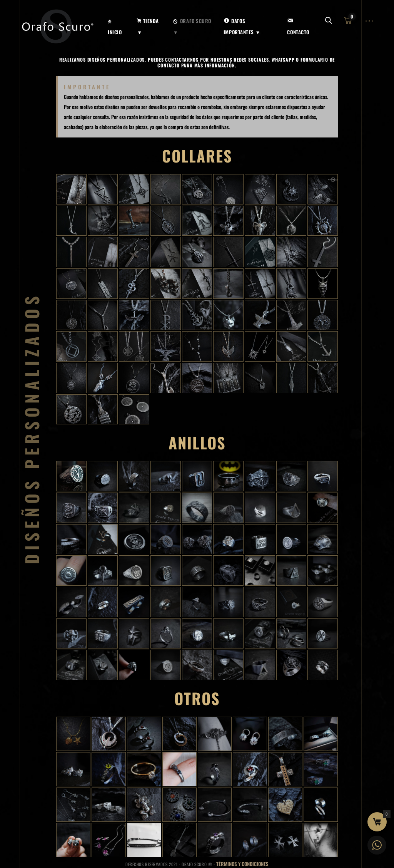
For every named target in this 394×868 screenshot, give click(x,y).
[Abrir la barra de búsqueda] (329, 21)
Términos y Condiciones (242, 864)
